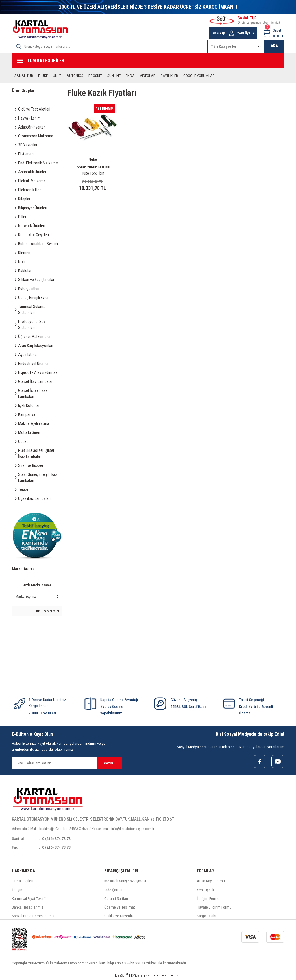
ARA (274, 46)
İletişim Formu (208, 899)
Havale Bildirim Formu (214, 908)
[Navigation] (148, 61)
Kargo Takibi (207, 917)
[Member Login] (231, 33)
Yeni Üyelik (206, 890)
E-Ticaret (137, 976)
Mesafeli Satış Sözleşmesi (125, 882)
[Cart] (273, 33)
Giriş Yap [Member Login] (218, 33)
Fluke (93, 159)
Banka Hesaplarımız (28, 908)
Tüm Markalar (48, 611)
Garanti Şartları (116, 899)
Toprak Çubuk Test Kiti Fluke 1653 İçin (93, 170)
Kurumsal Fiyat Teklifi (29, 899)
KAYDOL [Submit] (110, 763)
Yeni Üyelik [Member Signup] (246, 33)
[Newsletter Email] (67, 763)
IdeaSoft (122, 976)
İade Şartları (114, 890)
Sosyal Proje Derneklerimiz (33, 917)
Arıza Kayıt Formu (211, 882)
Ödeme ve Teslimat (120, 908)
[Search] (110, 47)
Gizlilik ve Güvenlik (119, 917)
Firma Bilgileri (23, 882)
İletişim (18, 890)
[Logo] (40, 29)
